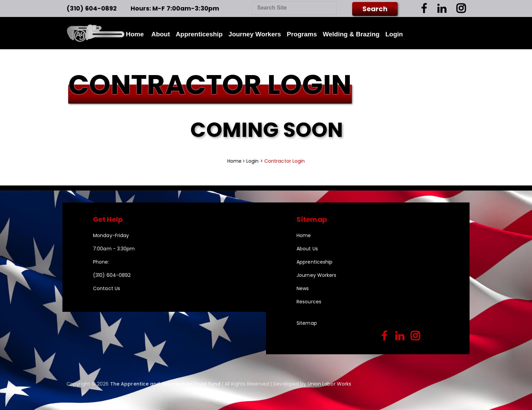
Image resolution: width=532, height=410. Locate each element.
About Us (307, 249)
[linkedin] (400, 336)
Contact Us (107, 288)
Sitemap (307, 323)
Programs (302, 34)
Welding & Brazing (351, 34)
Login (394, 34)
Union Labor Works (330, 384)
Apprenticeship (199, 34)
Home (135, 34)
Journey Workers (255, 34)
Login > (255, 161)
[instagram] (415, 336)
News (303, 288)
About (161, 34)
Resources (309, 302)
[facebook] (385, 336)
